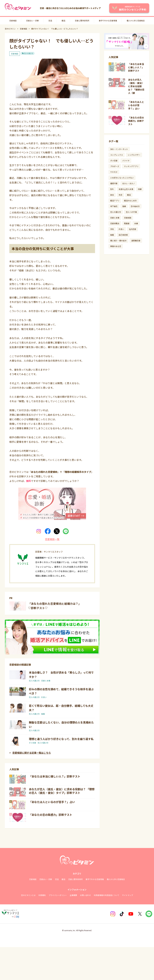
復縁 (124, 206)
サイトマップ (128, 895)
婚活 (63, 21)
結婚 (43, 714)
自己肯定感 (123, 235)
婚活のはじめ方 (130, 200)
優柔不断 (114, 183)
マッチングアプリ (131, 166)
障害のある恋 (116, 246)
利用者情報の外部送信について (106, 895)
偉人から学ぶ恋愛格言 (136, 21)
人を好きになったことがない (122, 178)
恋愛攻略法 (115, 223)
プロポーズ (115, 166)
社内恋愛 (132, 229)
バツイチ (126, 161)
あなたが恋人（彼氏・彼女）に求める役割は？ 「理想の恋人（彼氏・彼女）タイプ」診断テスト (62, 791)
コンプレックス (117, 155)
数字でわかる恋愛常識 (108, 21)
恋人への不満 (131, 212)
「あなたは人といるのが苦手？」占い (52, 802)
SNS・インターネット (119, 149)
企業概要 (73, 895)
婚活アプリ (115, 200)
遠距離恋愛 (136, 240)
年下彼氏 (114, 206)
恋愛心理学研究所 (82, 21)
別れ (112, 189)
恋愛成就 (128, 218)
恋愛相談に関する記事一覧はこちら (32, 753)
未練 (136, 223)
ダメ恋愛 (32, 743)
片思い (44, 697)
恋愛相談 (13, 21)
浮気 (112, 229)
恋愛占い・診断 (32, 21)
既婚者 (127, 223)
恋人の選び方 (29, 53)
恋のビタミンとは (28, 895)
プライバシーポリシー (58, 895)
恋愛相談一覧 (52, 539)
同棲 (140, 189)
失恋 (120, 195)
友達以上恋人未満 (126, 189)
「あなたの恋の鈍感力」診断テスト (51, 815)
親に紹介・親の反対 (118, 240)
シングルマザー (134, 155)
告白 (112, 195)
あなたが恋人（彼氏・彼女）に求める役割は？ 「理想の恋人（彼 (136, 86)
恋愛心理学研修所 (75, 879)
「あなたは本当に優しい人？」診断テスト (55, 776)
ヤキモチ (114, 172)
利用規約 (42, 895)
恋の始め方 (135, 206)
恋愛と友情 (46, 681)
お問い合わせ (85, 895)
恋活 (50, 21)
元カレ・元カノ (129, 183)
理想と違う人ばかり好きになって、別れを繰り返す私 (61, 739)
